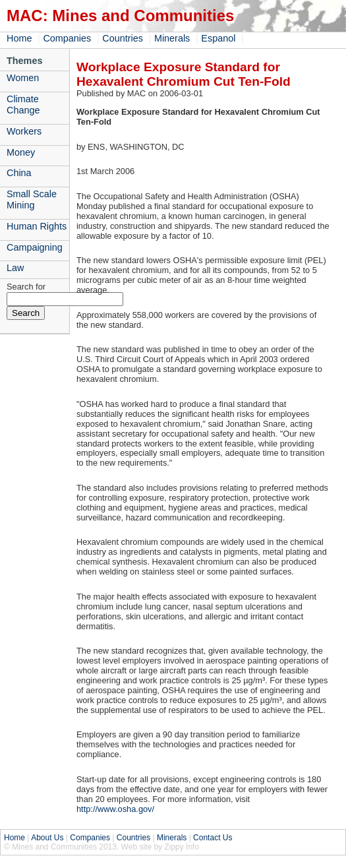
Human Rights (37, 226)
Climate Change (23, 105)
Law (15, 268)
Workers (24, 131)
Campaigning (35, 247)
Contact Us (213, 838)
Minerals (172, 38)
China (19, 173)
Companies (67, 38)
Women (23, 78)
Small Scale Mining (32, 200)
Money (21, 152)
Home (19, 38)
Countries (123, 38)
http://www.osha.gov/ (115, 809)
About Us (47, 838)
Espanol (218, 38)
